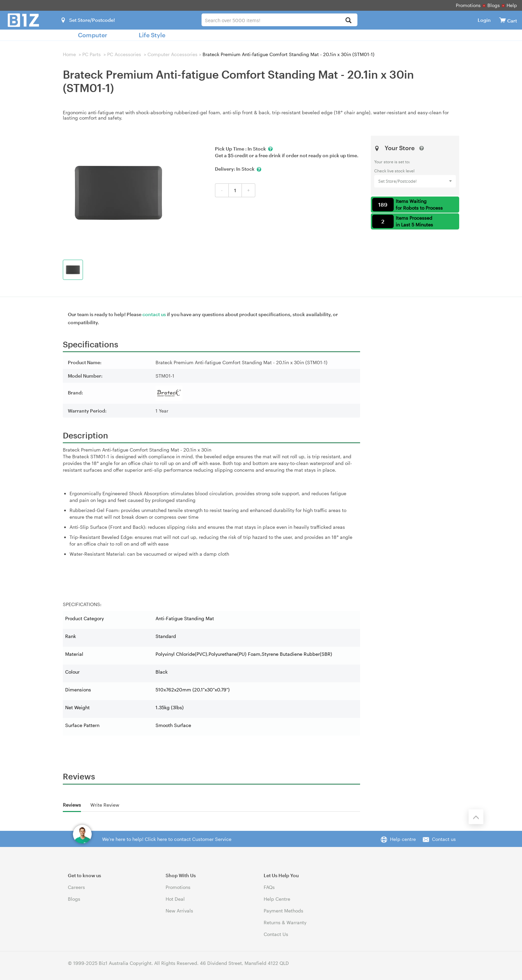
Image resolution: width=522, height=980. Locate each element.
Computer (93, 35)
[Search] (349, 21)
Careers (76, 887)
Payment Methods (284, 911)
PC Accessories (124, 54)
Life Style (152, 35)
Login (484, 20)
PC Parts (92, 54)
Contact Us (276, 934)
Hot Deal (175, 899)
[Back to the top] (476, 817)
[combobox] (279, 20)
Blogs (494, 5)
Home (69, 54)
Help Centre (277, 899)
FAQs (269, 887)
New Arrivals (179, 911)
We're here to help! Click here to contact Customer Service (167, 839)
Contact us (444, 839)
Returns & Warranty (285, 922)
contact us (154, 314)
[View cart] (503, 20)
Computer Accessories (172, 54)
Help (512, 5)
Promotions (468, 5)
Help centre (403, 839)
